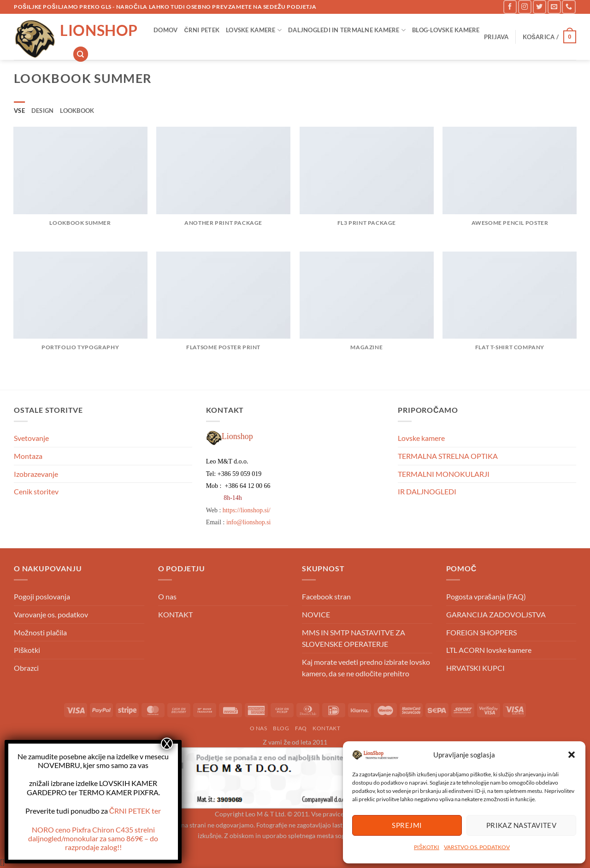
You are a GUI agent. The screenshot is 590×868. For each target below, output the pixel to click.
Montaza (28, 456)
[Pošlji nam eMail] (554, 7)
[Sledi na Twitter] (540, 7)
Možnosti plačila (40, 632)
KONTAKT (175, 614)
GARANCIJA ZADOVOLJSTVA (496, 614)
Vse (19, 111)
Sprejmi (407, 825)
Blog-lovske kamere (446, 30)
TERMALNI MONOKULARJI (444, 474)
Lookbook (77, 111)
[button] (572, 755)
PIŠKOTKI (427, 847)
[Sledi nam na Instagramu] (525, 7)
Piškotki (27, 650)
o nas (259, 728)
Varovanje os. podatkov (51, 614)
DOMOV (165, 30)
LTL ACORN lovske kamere (489, 650)
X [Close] (167, 744)
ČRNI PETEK (202, 30)
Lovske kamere (254, 30)
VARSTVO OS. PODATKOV (477, 847)
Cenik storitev (36, 491)
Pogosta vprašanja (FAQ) (486, 596)
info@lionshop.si (249, 522)
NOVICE (316, 614)
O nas (167, 596)
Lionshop (99, 30)
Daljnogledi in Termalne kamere (347, 30)
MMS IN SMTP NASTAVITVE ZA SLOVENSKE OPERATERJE (354, 638)
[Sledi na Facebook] (510, 7)
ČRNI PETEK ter (135, 811)
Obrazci (26, 668)
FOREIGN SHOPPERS (481, 632)
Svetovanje (31, 438)
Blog (281, 728)
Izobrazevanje (36, 474)
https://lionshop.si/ (247, 510)
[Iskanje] (81, 54)
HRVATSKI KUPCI (475, 668)
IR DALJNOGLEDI (427, 491)
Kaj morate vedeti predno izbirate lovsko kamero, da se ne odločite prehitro (366, 668)
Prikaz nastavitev (522, 825)
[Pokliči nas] (569, 7)
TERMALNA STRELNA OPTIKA (448, 456)
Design (43, 111)
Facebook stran (326, 596)
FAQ (301, 728)
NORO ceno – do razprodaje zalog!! (93, 838)
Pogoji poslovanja (42, 596)
